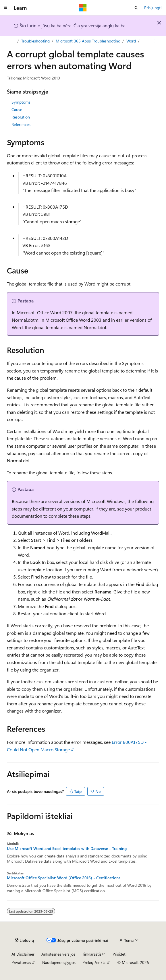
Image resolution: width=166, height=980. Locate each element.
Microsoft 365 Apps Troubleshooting (88, 41)
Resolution (21, 117)
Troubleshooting (35, 41)
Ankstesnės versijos (58, 954)
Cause (17, 109)
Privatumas (21, 962)
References (21, 124)
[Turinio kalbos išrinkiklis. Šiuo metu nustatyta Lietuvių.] (24, 940)
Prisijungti (153, 8)
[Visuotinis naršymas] (6, 8)
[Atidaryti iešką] (136, 8)
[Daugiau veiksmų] (154, 41)
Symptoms (21, 102)
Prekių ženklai (94, 962)
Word (131, 41)
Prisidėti (119, 954)
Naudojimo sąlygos (59, 962)
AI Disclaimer (23, 954)
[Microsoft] (83, 8)
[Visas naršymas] (12, 41)
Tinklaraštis (92, 954)
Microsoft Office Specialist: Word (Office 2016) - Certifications (64, 878)
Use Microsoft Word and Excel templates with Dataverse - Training (67, 849)
